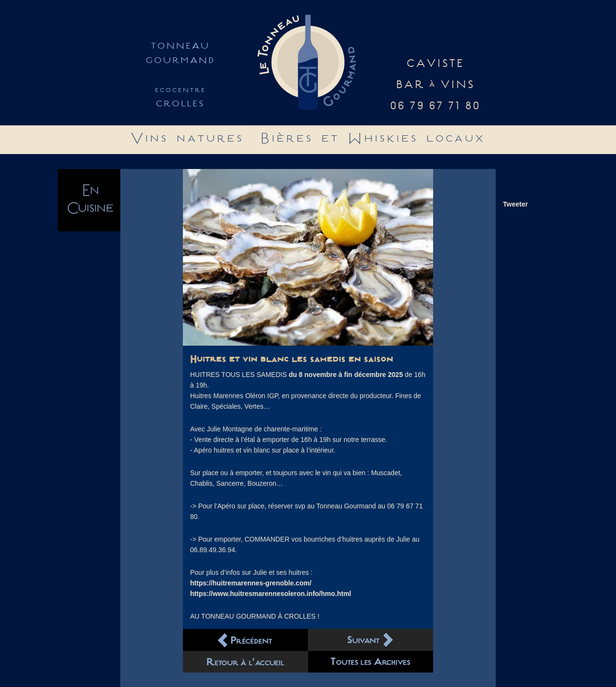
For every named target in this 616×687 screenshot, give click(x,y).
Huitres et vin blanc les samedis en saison (292, 359)
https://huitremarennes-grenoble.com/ (251, 583)
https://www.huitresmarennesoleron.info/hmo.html (271, 594)
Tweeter (515, 204)
